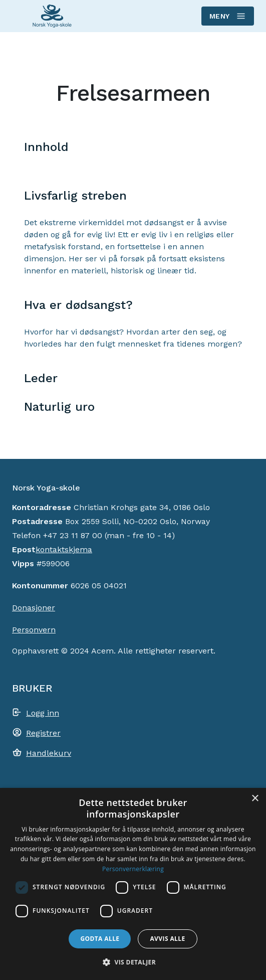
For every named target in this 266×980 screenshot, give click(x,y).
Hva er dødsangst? (78, 305)
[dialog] (133, 884)
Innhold (46, 147)
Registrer (43, 733)
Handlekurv (49, 753)
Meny (227, 16)
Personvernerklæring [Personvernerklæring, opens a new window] (133, 869)
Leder (41, 378)
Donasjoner (34, 608)
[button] (133, 962)
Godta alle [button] (100, 939)
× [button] (255, 799)
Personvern (34, 630)
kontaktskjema (64, 549)
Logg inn (43, 713)
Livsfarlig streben (75, 196)
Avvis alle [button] (167, 939)
